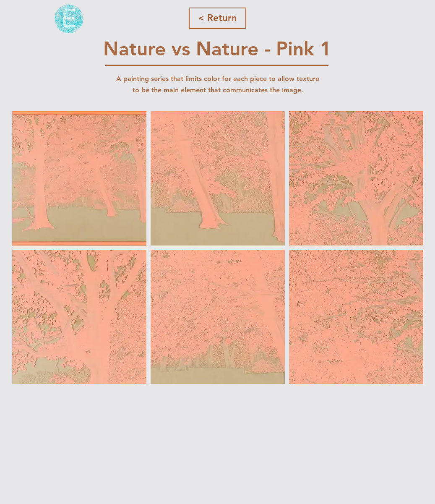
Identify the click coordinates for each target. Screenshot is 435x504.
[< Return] (217, 18)
